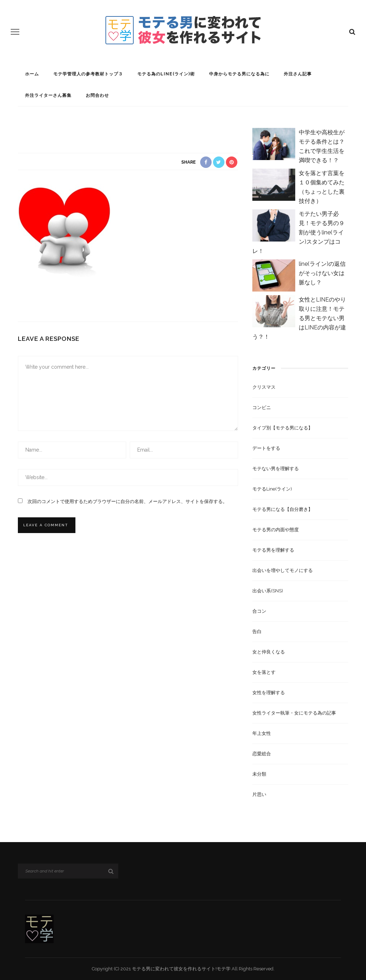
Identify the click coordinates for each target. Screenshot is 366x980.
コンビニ (262, 407)
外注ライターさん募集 (48, 95)
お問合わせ (97, 95)
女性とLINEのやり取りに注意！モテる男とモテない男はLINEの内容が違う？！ (299, 318)
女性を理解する (269, 693)
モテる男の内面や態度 (276, 530)
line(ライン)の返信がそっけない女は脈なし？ (322, 273)
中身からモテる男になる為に (239, 74)
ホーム (32, 74)
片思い (259, 794)
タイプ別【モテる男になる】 (283, 428)
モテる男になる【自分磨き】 (283, 509)
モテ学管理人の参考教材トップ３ (88, 74)
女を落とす (264, 672)
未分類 (259, 774)
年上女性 (262, 733)
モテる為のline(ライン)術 (166, 74)
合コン (259, 611)
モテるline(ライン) (272, 489)
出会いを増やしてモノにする (283, 570)
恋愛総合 (262, 754)
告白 (257, 631)
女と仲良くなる (269, 652)
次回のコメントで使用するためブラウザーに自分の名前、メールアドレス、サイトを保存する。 (127, 501)
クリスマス (264, 387)
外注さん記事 (298, 74)
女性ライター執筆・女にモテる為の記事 (294, 713)
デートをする (266, 448)
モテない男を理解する (276, 469)
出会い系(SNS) (268, 591)
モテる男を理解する (273, 550)
